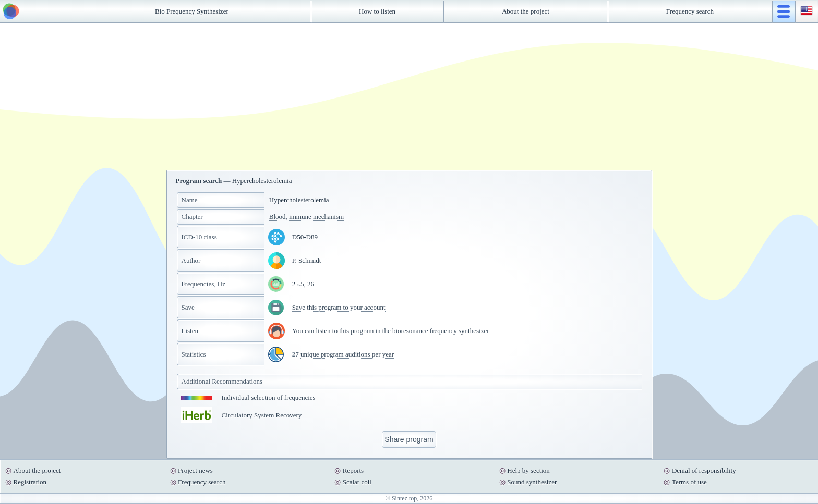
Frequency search (690, 11)
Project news (195, 470)
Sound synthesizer (532, 482)
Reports (353, 470)
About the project (526, 11)
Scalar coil (357, 482)
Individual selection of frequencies (269, 397)
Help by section (528, 470)
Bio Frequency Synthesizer (192, 11)
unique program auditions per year (347, 354)
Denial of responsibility (704, 470)
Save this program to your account (339, 307)
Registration (30, 482)
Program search (199, 181)
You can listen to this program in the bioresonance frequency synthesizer (391, 331)
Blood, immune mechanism (306, 217)
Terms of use (689, 482)
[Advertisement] (409, 96)
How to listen (377, 11)
